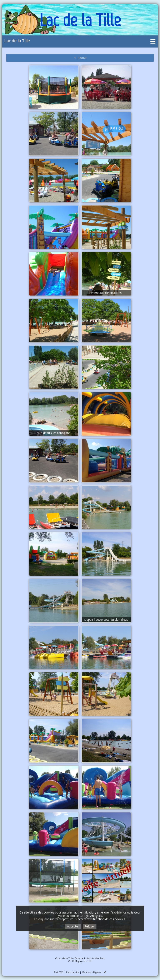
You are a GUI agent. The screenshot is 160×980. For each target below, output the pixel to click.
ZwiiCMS (59, 972)
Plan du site (73, 972)
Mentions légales (91, 972)
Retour (80, 58)
